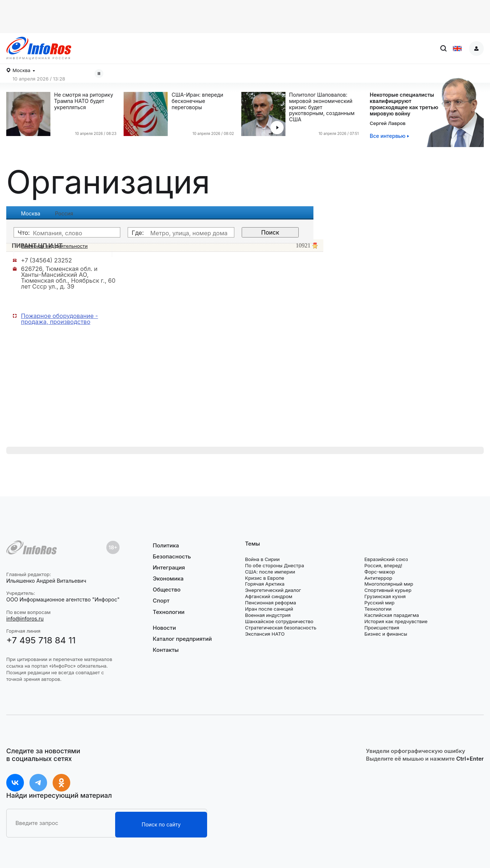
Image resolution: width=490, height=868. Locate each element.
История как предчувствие (396, 621)
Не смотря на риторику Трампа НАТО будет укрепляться (84, 101)
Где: (138, 233)
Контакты (166, 650)
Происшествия (382, 628)
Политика (166, 546)
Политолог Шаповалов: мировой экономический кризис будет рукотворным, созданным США (322, 107)
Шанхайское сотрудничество (279, 621)
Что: (24, 233)
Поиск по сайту (161, 824)
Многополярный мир (389, 584)
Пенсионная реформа (271, 603)
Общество (167, 590)
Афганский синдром (269, 596)
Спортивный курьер (388, 590)
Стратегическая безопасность (281, 628)
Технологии (168, 612)
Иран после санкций (269, 609)
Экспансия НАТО (265, 634)
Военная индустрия (268, 615)
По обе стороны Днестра (275, 565)
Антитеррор (378, 578)
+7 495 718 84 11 (41, 640)
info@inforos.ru (25, 619)
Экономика (168, 578)
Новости (164, 628)
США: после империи (270, 572)
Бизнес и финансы (386, 634)
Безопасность (172, 556)
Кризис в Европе (265, 578)
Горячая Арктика (265, 584)
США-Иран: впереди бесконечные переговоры (197, 101)
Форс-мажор (379, 572)
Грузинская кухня (385, 596)
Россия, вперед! (383, 565)
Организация (108, 182)
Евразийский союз (386, 559)
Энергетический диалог (273, 590)
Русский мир (379, 603)
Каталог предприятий (182, 639)
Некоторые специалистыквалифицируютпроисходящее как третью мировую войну (404, 104)
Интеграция (169, 567)
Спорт (161, 601)
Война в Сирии (262, 559)
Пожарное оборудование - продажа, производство (59, 319)
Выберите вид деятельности (54, 246)
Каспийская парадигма (391, 615)
